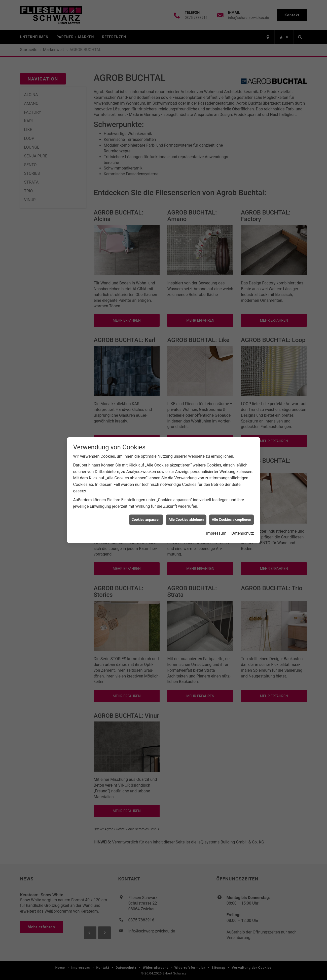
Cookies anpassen (146, 520)
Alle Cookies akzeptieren (231, 520)
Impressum (216, 533)
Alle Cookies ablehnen (186, 520)
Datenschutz (243, 533)
